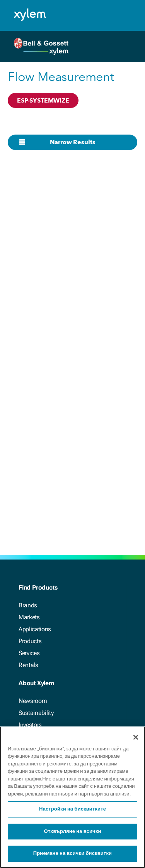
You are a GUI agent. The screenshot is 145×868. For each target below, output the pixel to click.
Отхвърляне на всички (72, 832)
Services (29, 653)
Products (30, 641)
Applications (35, 629)
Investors (30, 725)
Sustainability (36, 713)
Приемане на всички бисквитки (72, 854)
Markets (29, 617)
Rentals (28, 665)
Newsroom (33, 701)
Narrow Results (73, 142)
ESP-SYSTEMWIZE (43, 100)
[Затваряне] (136, 738)
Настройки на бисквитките (72, 810)
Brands (28, 605)
